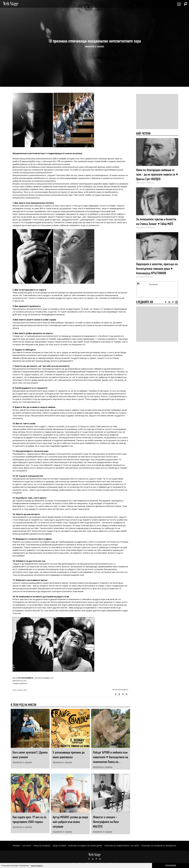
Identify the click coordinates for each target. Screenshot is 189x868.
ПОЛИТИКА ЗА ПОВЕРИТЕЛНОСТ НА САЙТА (123, 846)
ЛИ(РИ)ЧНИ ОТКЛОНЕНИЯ (144, 277)
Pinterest (96, 859)
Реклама (13, 846)
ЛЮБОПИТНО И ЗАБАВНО (95, 47)
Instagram (126, 694)
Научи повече (37, 865)
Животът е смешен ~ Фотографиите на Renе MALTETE (106, 822)
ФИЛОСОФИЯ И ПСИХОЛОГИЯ (145, 183)
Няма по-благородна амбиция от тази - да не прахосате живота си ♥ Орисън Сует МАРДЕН (157, 174)
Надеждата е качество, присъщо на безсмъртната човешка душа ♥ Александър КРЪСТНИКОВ (157, 269)
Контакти (24, 846)
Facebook (116, 694)
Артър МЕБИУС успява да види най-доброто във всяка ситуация (70, 822)
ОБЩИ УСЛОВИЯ (58, 846)
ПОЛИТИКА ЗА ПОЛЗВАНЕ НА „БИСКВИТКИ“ (162, 846)
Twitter (119, 694)
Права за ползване (39, 846)
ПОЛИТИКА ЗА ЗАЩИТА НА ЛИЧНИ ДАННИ (85, 846)
